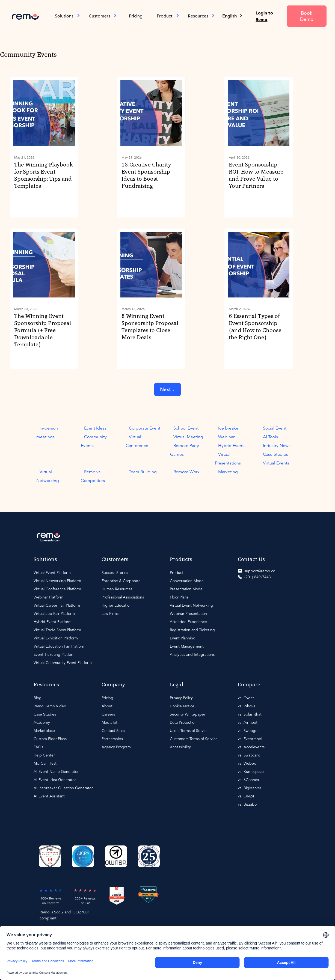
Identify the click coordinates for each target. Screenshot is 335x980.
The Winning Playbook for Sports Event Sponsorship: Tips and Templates (44, 175)
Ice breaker (229, 428)
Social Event (275, 428)
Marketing (228, 472)
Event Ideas (95, 428)
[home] (25, 16)
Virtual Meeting (188, 437)
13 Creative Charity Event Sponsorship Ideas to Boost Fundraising (146, 175)
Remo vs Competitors (93, 476)
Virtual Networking (48, 476)
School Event (186, 428)
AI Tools (270, 437)
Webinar (226, 437)
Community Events (94, 441)
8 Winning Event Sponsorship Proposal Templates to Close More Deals (150, 327)
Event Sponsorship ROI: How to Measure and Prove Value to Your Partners (256, 175)
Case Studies (275, 454)
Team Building (143, 472)
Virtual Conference (137, 441)
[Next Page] (168, 390)
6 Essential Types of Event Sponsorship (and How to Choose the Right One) (255, 327)
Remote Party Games (185, 450)
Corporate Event (145, 428)
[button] (233, 16)
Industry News (277, 446)
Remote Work (186, 472)
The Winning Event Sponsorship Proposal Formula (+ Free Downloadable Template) (43, 330)
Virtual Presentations (228, 459)
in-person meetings (47, 433)
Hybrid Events (232, 446)
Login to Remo (264, 16)
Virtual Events (276, 463)
